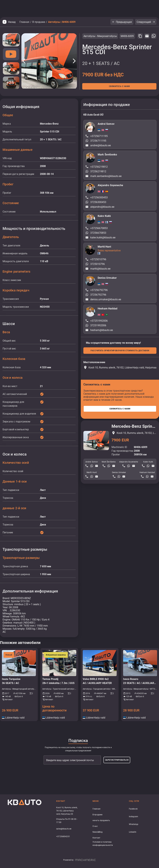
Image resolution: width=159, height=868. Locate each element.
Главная (24, 22)
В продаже (39, 22)
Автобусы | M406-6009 (62, 22)
